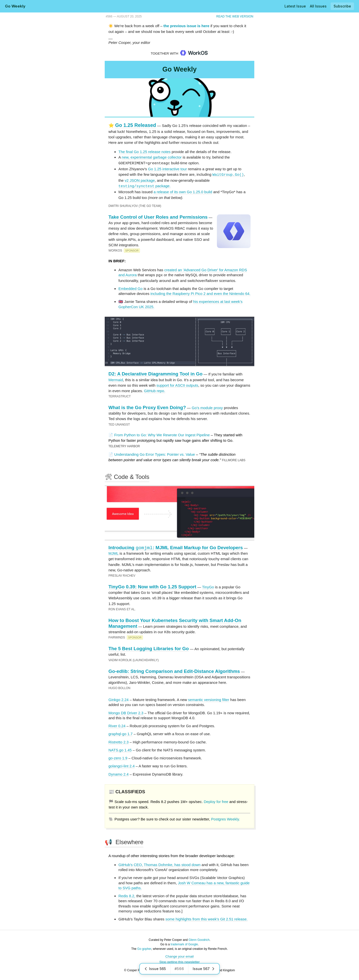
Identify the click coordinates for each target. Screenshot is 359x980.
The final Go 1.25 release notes (144, 152)
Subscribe (342, 6)
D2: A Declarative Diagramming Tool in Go (155, 373)
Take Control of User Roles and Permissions (158, 217)
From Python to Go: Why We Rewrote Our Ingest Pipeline (162, 434)
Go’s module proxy (207, 407)
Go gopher (144, 948)
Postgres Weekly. (225, 819)
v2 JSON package (140, 180)
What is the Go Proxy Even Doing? (147, 407)
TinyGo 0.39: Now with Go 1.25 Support (152, 586)
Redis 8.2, (127, 895)
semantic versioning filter (209, 699)
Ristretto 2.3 (119, 742)
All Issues (318, 6)
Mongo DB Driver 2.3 (126, 712)
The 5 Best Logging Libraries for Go (149, 648)
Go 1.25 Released (136, 125)
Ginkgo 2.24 (119, 699)
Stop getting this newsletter (179, 961)
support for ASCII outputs (178, 385)
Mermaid (116, 379)
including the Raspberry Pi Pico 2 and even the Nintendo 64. (200, 293)
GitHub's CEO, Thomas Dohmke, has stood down (159, 864)
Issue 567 (204, 969)
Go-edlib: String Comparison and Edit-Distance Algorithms (174, 671)
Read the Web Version (235, 16)
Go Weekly (15, 6)
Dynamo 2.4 (119, 774)
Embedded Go (131, 288)
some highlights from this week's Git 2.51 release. (207, 919)
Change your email (179, 956)
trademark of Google (184, 944)
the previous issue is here (186, 26)
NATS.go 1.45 (120, 750)
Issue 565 (155, 969)
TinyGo (208, 586)
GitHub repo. (155, 390)
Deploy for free (216, 801)
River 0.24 (117, 725)
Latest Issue (295, 6)
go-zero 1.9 (118, 757)
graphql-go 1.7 (121, 733)
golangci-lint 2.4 (122, 765)
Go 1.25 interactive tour (168, 169)
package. (144, 186)
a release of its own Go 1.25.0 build (183, 192)
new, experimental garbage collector (152, 157)
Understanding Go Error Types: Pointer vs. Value (155, 454)
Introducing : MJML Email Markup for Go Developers (176, 547)
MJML (113, 553)
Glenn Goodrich (199, 939)
